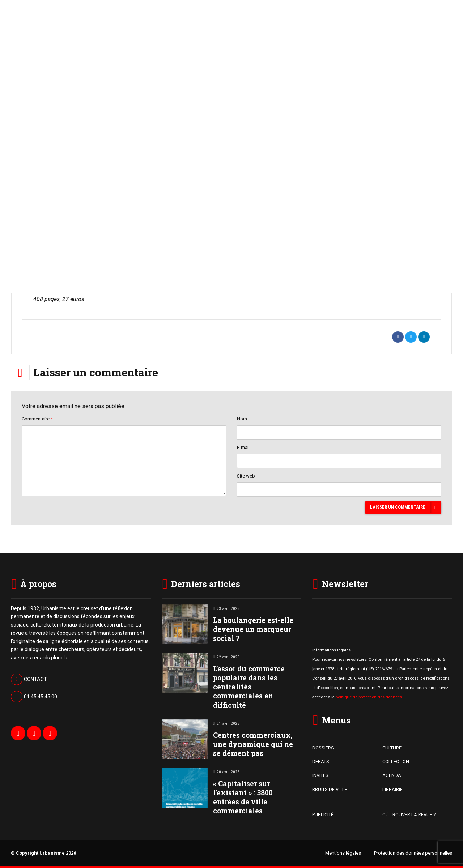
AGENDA (392, 776)
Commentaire (37, 419)
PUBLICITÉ (323, 815)
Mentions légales (343, 853)
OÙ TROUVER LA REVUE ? (409, 815)
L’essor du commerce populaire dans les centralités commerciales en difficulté (249, 687)
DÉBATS (321, 762)
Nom (242, 419)
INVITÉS (320, 776)
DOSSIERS (323, 748)
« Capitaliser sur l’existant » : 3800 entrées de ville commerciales (243, 798)
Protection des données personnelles (413, 853)
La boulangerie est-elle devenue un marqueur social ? (253, 630)
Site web (246, 476)
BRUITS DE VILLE (330, 790)
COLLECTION (396, 762)
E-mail (243, 448)
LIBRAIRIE (392, 790)
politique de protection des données (369, 698)
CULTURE (392, 748)
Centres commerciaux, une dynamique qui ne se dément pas (253, 745)
